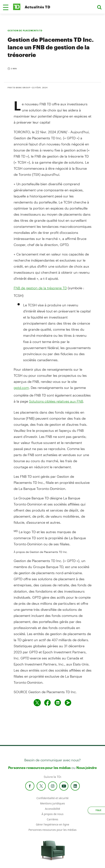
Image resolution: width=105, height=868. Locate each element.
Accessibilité (53, 809)
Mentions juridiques (52, 803)
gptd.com (21, 388)
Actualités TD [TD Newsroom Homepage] (37, 7)
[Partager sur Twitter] (37, 703)
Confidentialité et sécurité (52, 798)
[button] (6, 7)
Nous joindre (87, 768)
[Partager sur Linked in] (58, 703)
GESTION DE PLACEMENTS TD (25, 30)
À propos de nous (52, 814)
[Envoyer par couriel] (68, 703)
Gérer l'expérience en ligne (52, 824)
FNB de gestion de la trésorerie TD (40, 288)
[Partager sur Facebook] (47, 703)
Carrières (53, 819)
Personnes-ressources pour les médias (39, 768)
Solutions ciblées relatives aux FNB (56, 401)
